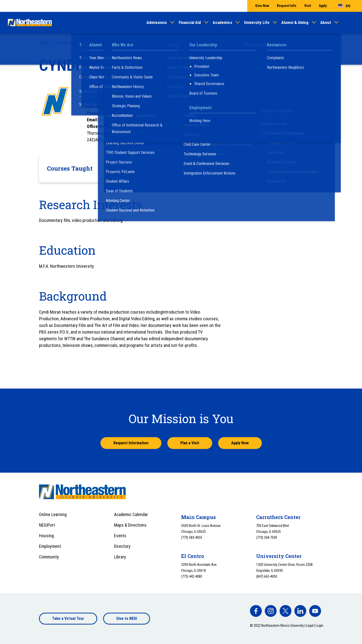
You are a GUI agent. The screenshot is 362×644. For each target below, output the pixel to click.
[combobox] (344, 6)
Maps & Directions (130, 525)
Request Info (287, 6)
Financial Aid (190, 22)
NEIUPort (47, 525)
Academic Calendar (131, 514)
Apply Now (240, 443)
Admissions (157, 22)
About (326, 22)
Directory (122, 546)
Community (49, 557)
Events (120, 536)
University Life (257, 22)
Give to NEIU (127, 618)
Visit (308, 6)
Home (44, 43)
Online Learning (53, 514)
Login (319, 626)
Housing (46, 536)
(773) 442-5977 (115, 113)
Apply (323, 6)
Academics (222, 22)
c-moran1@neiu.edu (118, 120)
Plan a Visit (190, 443)
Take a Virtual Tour (68, 618)
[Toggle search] (351, 23)
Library (120, 557)
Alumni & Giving (295, 22)
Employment (50, 546)
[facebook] (256, 611)
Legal (310, 626)
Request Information (131, 443)
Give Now (262, 6)
